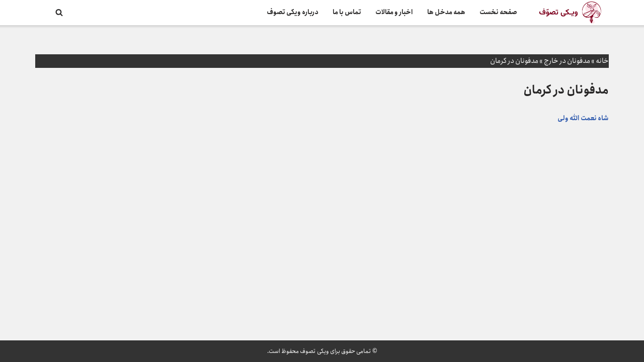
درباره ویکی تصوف (293, 12)
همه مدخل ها (446, 12)
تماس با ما (347, 12)
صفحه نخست (498, 12)
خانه (602, 61)
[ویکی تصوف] (570, 13)
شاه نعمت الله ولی (583, 118)
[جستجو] (59, 12)
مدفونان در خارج (567, 61)
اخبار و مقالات (394, 12)
